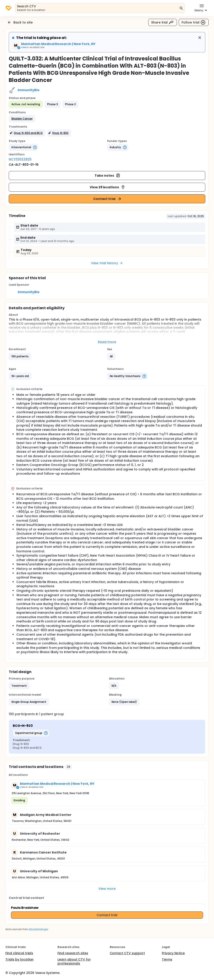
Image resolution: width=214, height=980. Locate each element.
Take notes (107, 176)
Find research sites (73, 953)
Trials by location (19, 959)
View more (107, 889)
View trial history (107, 263)
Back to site (20, 22)
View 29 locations (108, 187)
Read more (107, 342)
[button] (22, 119)
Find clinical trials (19, 953)
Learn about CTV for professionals (74, 961)
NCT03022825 (20, 159)
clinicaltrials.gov (38, 929)
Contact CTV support (127, 953)
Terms (167, 959)
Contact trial (107, 199)
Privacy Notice (173, 953)
